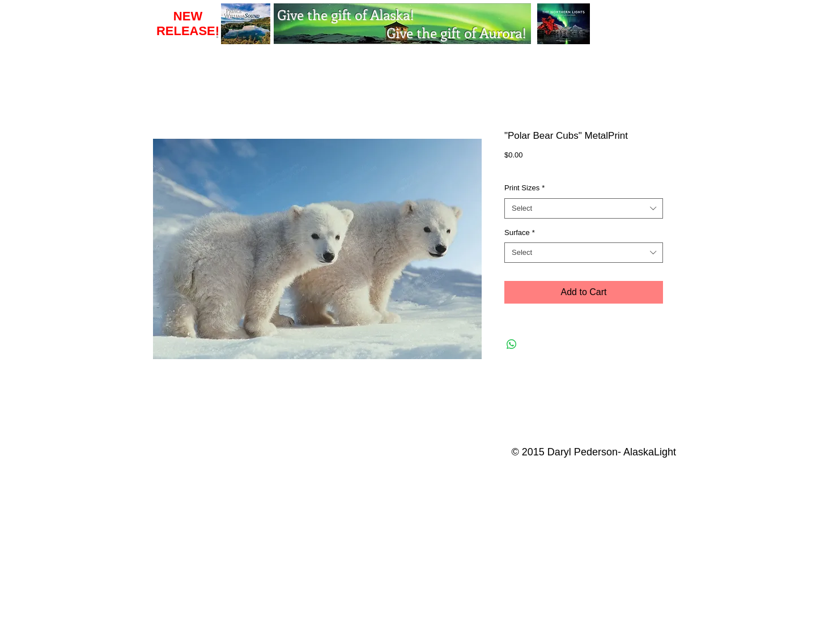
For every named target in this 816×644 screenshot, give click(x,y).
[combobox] (584, 208)
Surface (520, 233)
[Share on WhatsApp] (512, 344)
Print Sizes (524, 188)
